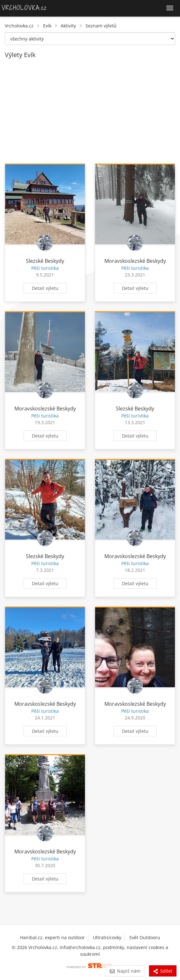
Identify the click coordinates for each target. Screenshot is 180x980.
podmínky (114, 947)
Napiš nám (125, 971)
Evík (47, 26)
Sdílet (163, 971)
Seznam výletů (101, 26)
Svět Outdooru (145, 937)
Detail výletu (45, 288)
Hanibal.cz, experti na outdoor (52, 937)
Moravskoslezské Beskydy (135, 261)
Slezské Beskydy (45, 261)
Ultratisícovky (107, 937)
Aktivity (68, 26)
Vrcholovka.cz (19, 26)
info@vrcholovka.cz (80, 947)
